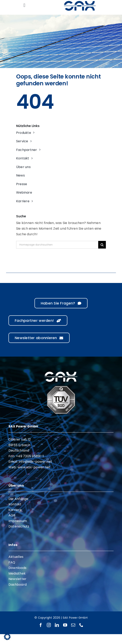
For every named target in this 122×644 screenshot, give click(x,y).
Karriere (15, 510)
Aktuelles (16, 557)
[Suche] (102, 245)
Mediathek (17, 573)
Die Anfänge (18, 499)
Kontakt (15, 504)
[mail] (73, 625)
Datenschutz (19, 526)
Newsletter (17, 579)
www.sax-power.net (34, 467)
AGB (12, 515)
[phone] (81, 625)
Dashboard (18, 585)
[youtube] (65, 625)
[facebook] (41, 625)
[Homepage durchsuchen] (57, 245)
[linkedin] (57, 625)
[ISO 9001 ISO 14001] (61, 387)
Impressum (18, 521)
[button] (7, 637)
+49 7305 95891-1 (30, 456)
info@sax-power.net (35, 462)
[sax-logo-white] (61, 372)
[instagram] (49, 625)
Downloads (17, 568)
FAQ (12, 562)
